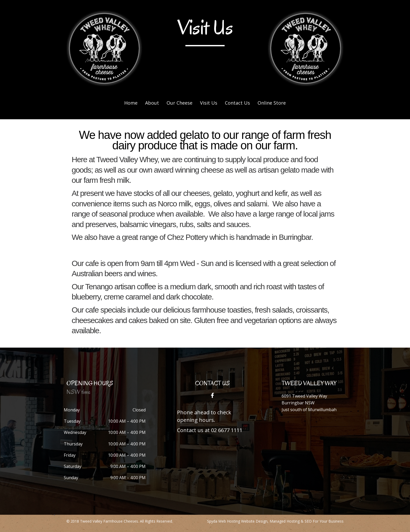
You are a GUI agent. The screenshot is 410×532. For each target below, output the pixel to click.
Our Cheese (180, 103)
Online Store (272, 103)
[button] (212, 395)
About (152, 103)
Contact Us (237, 103)
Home (131, 103)
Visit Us (209, 103)
